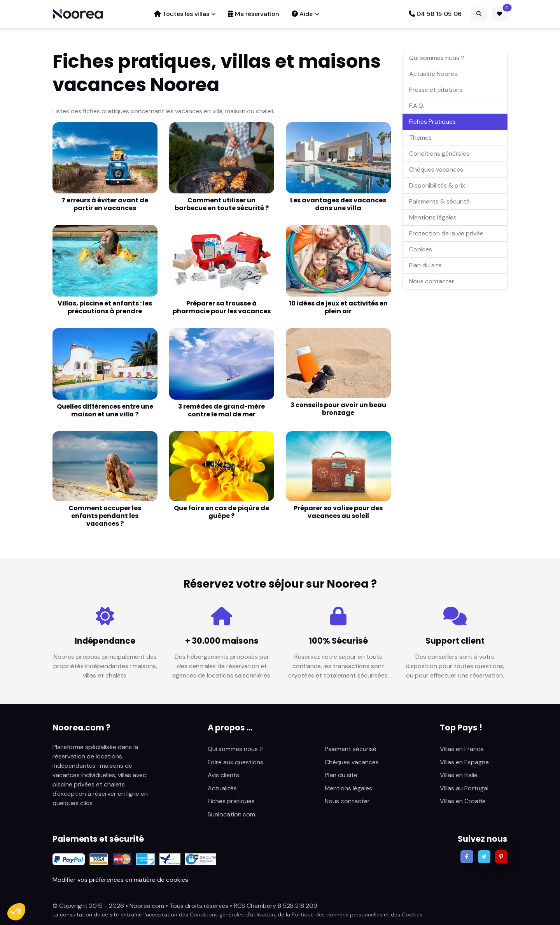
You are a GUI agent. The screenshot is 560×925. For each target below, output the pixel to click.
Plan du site (425, 265)
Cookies (421, 249)
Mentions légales (433, 217)
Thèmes (420, 138)
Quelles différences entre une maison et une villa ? (105, 410)
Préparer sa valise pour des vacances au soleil (338, 512)
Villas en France (462, 749)
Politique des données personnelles (337, 914)
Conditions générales (439, 154)
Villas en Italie (459, 775)
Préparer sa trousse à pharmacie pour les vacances (222, 307)
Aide (302, 14)
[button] (16, 912)
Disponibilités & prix (437, 185)
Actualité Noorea (433, 74)
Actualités (222, 788)
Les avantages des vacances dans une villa (338, 204)
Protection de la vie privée (446, 233)
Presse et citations (436, 90)
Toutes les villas (182, 14)
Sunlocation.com (231, 814)
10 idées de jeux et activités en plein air (338, 307)
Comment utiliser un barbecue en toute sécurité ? (222, 204)
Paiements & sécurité (439, 201)
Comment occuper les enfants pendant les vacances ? (105, 516)
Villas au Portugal (464, 788)
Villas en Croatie (463, 801)
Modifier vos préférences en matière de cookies (120, 880)
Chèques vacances (436, 169)
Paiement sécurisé (351, 749)
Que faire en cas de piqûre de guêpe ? (221, 512)
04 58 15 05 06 (435, 14)
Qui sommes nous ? (437, 58)
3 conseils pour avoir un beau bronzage (338, 409)
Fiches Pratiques (432, 122)
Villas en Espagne (464, 762)
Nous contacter (432, 281)
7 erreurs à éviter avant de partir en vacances (105, 204)
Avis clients (223, 775)
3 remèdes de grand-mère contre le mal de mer (221, 410)
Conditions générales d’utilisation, (233, 914)
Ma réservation (254, 14)
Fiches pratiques (231, 801)
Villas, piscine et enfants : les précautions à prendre (105, 307)
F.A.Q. (417, 106)
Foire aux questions (235, 762)
